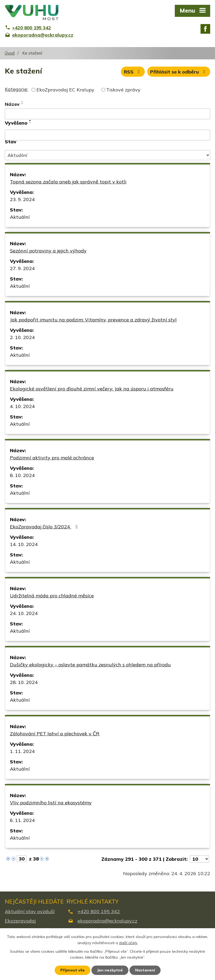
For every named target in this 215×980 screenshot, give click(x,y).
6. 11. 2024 (22, 820)
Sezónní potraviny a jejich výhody (48, 251)
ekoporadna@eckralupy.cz (107, 921)
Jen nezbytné (110, 970)
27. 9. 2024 (22, 268)
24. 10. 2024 (24, 613)
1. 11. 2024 (22, 751)
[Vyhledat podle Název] (107, 114)
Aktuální (20, 217)
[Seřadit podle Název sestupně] (23, 104)
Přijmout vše (73, 970)
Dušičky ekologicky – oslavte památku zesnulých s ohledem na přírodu (90, 665)
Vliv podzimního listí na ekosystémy (51, 803)
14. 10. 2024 (24, 544)
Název (12, 104)
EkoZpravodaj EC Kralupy (65, 90)
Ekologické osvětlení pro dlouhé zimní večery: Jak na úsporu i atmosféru (92, 389)
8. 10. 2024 (22, 475)
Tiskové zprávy (123, 90)
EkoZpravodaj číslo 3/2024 (45, 527)
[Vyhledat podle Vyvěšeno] (107, 135)
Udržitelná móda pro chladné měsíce (52, 596)
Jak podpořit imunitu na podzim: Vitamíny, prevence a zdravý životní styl (93, 320)
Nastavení (145, 970)
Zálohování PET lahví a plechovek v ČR (55, 734)
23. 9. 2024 (22, 199)
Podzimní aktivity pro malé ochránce (52, 458)
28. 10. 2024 (24, 682)
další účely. (128, 943)
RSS (133, 72)
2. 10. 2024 (22, 337)
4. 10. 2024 (22, 406)
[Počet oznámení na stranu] (199, 859)
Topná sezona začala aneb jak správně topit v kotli (68, 182)
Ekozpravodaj (20, 921)
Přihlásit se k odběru (179, 72)
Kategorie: (16, 89)
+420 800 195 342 (99, 911)
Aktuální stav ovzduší (30, 911)
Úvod (10, 53)
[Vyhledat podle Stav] (107, 155)
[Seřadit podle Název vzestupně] (23, 102)
